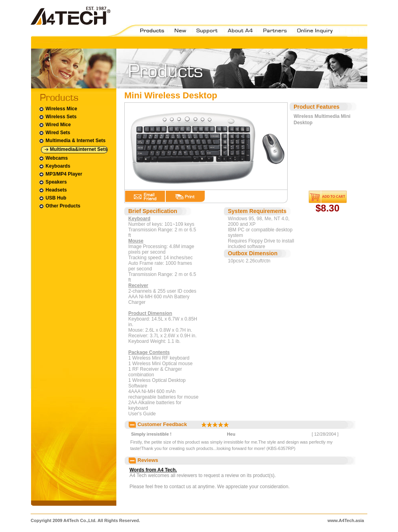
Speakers (53, 182)
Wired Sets (54, 133)
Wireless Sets (58, 117)
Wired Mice (55, 125)
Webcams (53, 158)
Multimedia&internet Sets (76, 150)
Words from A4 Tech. (153, 470)
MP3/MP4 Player (60, 174)
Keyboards (54, 166)
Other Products (60, 206)
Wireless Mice (58, 109)
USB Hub (52, 198)
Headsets (53, 190)
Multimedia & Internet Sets (72, 141)
